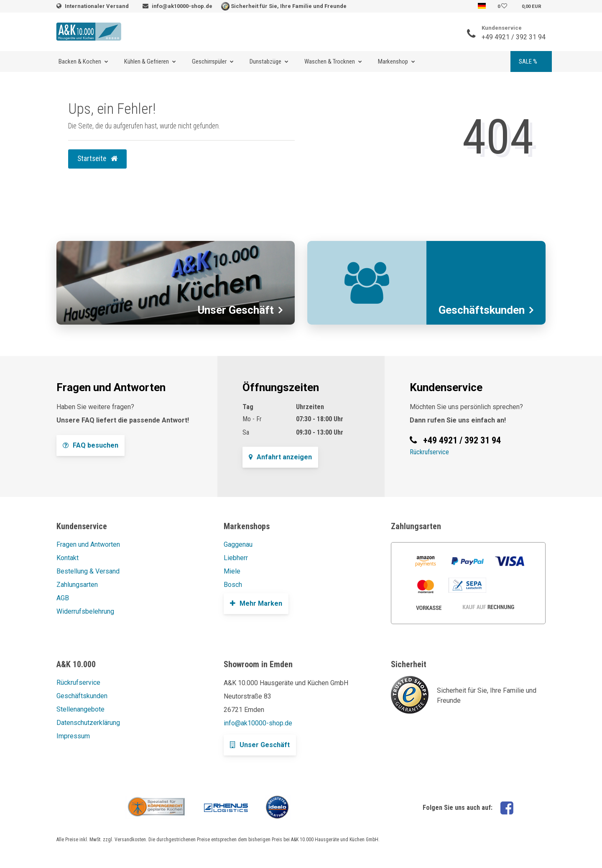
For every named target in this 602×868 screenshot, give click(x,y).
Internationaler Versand (97, 6)
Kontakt (68, 558)
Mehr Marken (256, 603)
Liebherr (236, 558)
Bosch (233, 585)
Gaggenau (238, 544)
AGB (63, 598)
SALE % (528, 61)
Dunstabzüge (265, 61)
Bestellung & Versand (88, 571)
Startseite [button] (97, 159)
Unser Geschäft (260, 745)
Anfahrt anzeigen (280, 457)
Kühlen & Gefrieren (147, 61)
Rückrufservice (429, 452)
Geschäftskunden (82, 696)
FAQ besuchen (91, 445)
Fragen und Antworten (88, 544)
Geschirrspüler (209, 61)
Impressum (73, 736)
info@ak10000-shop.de (182, 6)
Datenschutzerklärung (88, 723)
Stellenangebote (80, 709)
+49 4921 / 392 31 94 (514, 37)
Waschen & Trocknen (330, 61)
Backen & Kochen (80, 61)
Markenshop (393, 61)
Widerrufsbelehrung (85, 611)
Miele (232, 571)
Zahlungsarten (77, 585)
